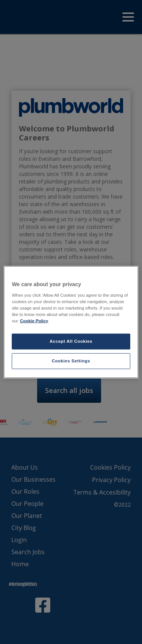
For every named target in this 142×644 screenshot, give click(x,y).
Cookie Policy (34, 320)
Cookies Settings (71, 361)
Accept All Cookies (71, 341)
